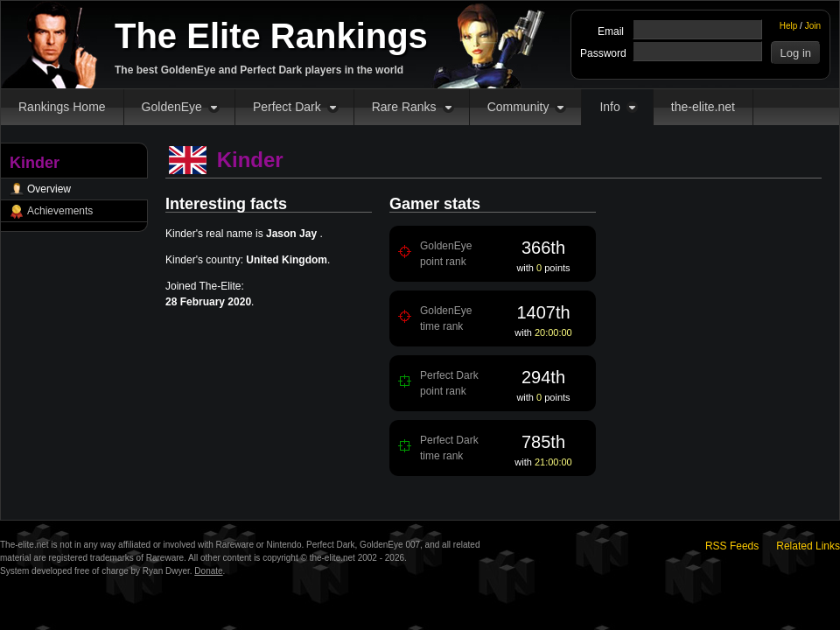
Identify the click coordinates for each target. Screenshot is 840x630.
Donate (208, 571)
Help (789, 26)
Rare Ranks (404, 107)
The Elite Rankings (271, 36)
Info (609, 107)
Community (518, 107)
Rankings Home (62, 107)
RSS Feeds (732, 546)
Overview (49, 189)
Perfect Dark (287, 107)
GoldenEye (172, 107)
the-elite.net (703, 107)
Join (813, 26)
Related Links (808, 546)
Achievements (60, 211)
